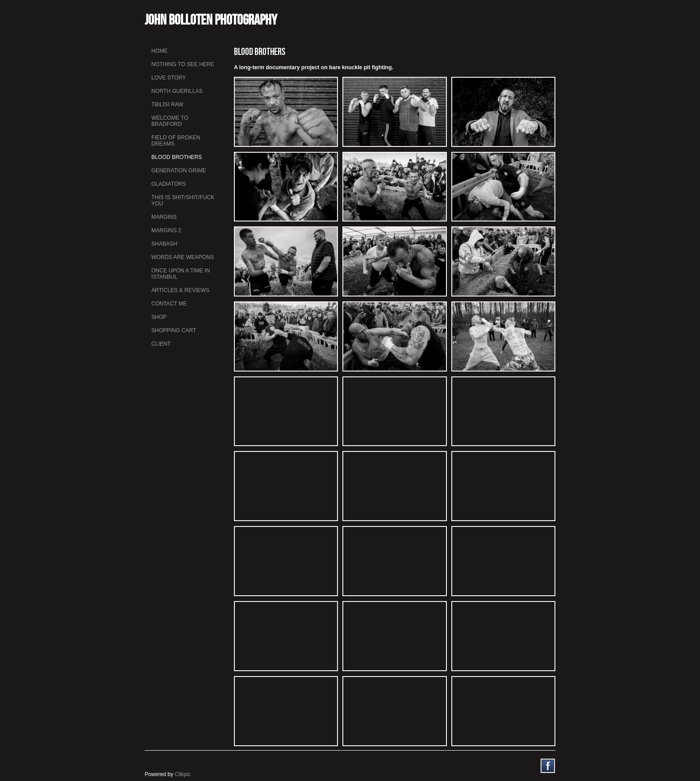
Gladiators (169, 184)
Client (161, 344)
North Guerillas (177, 91)
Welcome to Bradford (170, 121)
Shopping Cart (174, 330)
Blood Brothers (177, 157)
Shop (159, 317)
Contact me (169, 304)
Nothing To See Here (183, 64)
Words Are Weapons (183, 257)
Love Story (169, 78)
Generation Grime (179, 171)
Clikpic (183, 774)
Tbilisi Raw (167, 104)
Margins (164, 217)
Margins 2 (166, 230)
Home (159, 51)
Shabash (164, 244)
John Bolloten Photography (211, 19)
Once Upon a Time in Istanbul (181, 274)
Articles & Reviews (180, 290)
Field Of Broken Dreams (176, 141)
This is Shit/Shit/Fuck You (183, 200)
